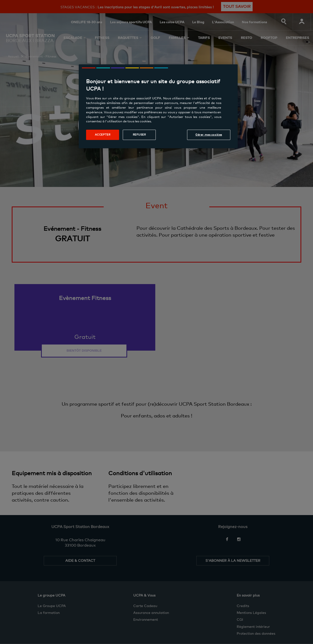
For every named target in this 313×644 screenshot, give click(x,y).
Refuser (139, 135)
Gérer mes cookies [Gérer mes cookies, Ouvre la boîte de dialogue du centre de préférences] (209, 135)
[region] (158, 106)
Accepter (103, 135)
